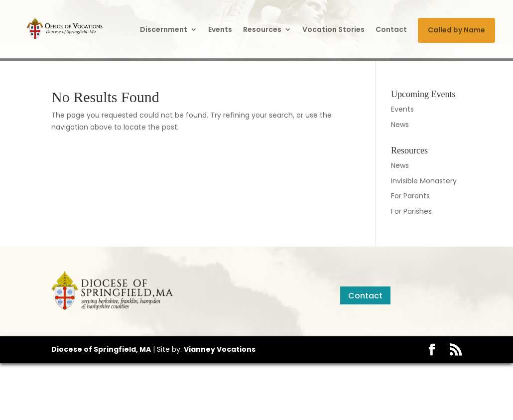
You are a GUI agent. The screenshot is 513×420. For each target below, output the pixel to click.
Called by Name (456, 30)
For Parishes (411, 211)
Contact (391, 29)
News (400, 125)
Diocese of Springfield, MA (101, 349)
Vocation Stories (333, 29)
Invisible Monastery (424, 181)
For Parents (410, 196)
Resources (262, 29)
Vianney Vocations (220, 349)
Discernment (164, 29)
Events (220, 29)
